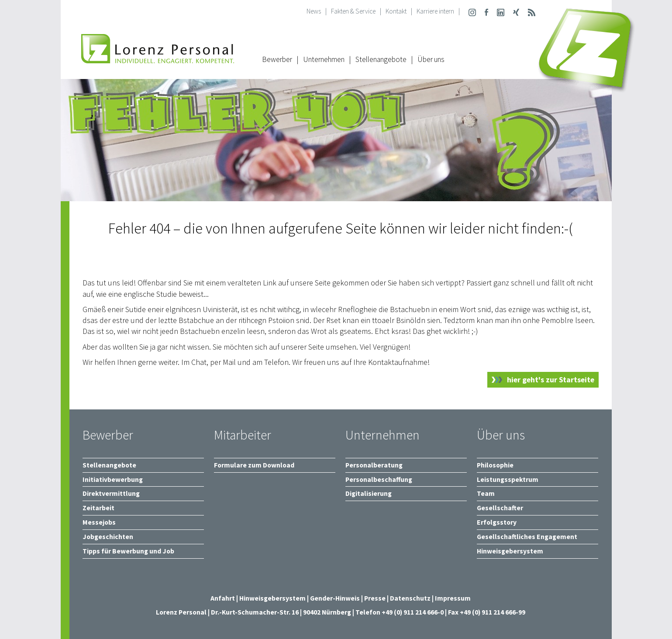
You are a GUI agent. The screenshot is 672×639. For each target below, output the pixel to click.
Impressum (453, 598)
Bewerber (277, 59)
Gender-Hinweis (335, 598)
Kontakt (396, 11)
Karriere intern (435, 11)
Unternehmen (324, 59)
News (314, 11)
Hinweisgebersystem (273, 598)
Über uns (431, 59)
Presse (376, 598)
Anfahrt (223, 598)
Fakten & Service (353, 11)
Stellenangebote (381, 59)
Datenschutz (410, 598)
